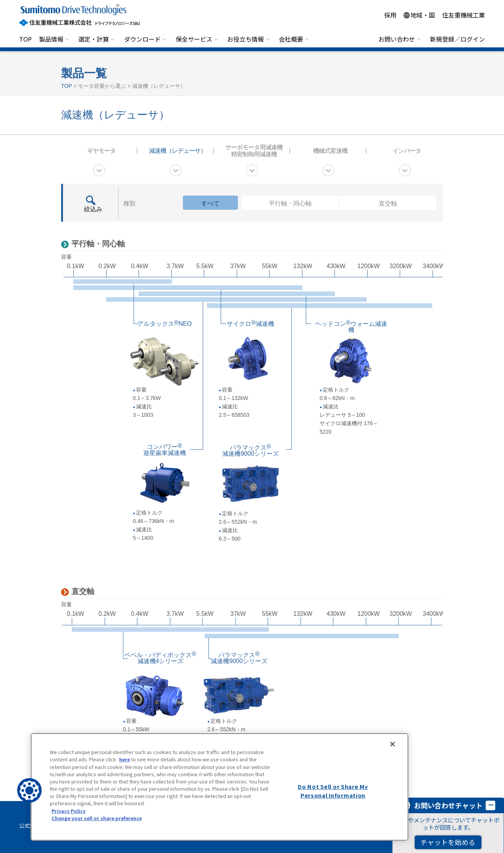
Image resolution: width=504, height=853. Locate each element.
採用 (390, 15)
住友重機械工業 (464, 15)
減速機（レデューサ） (178, 151)
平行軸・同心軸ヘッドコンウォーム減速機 (237, 294)
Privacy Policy (69, 811)
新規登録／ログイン (457, 39)
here (124, 759)
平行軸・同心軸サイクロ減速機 (188, 288)
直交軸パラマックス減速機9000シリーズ (302, 636)
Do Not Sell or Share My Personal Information (333, 791)
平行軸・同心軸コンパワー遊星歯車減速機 (236, 299)
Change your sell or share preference (97, 818)
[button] (29, 790)
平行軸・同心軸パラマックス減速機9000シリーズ (320, 306)
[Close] (393, 744)
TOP (25, 39)
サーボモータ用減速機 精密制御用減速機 (254, 151)
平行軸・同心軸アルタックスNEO (123, 282)
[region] (220, 787)
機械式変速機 (330, 151)
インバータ (407, 151)
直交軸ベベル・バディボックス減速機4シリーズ (170, 630)
